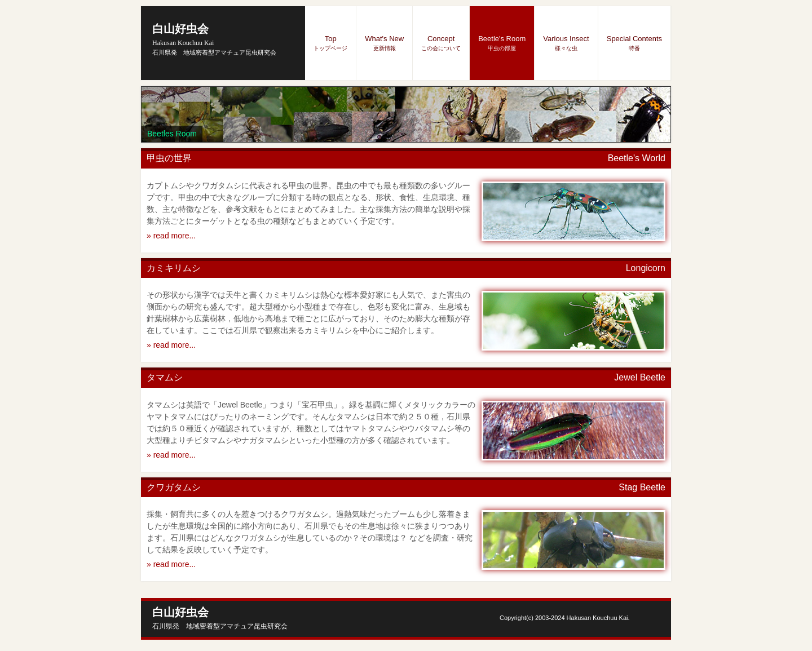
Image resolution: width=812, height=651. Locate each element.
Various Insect (566, 43)
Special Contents (634, 43)
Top (330, 43)
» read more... (171, 236)
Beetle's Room (502, 43)
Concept (441, 43)
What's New (384, 43)
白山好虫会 (183, 35)
